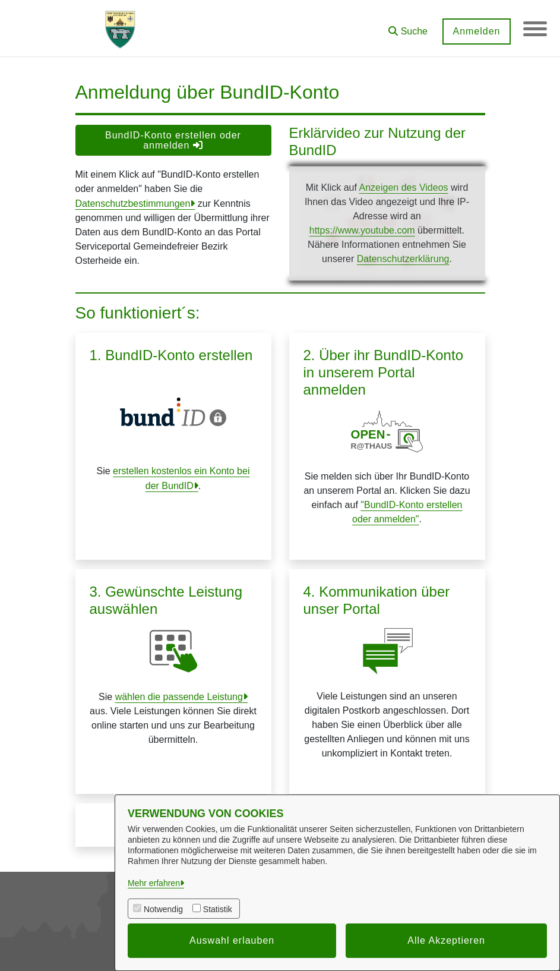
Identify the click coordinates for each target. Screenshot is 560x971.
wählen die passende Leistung (179, 697)
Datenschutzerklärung (403, 259)
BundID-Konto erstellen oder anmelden (173, 140)
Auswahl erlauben (232, 940)
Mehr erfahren (154, 883)
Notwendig (163, 909)
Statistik (218, 909)
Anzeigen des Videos (403, 187)
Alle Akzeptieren (446, 940)
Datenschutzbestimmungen (133, 204)
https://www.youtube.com (362, 230)
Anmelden (476, 31)
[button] (408, 27)
